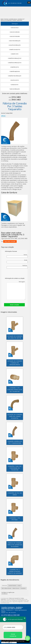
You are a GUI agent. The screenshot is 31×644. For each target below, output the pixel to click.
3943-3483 (19, 3)
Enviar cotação (14, 305)
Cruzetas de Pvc (15, 80)
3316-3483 (13, 3)
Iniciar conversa (13, 635)
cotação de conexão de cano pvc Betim (15, 337)
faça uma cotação (10, 241)
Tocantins (23, 588)
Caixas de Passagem (15, 36)
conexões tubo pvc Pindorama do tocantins (15, 468)
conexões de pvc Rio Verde (15, 494)
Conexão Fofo (15, 54)
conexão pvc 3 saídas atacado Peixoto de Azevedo (15, 571)
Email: (17, 261)
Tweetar (3, 116)
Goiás (19, 585)
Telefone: (17, 267)
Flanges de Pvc (15, 85)
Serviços (15, 24)
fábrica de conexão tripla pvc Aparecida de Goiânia (15, 545)
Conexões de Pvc (15, 67)
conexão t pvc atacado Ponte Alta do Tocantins (15, 390)
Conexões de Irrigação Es (15, 63)
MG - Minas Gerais (7, 588)
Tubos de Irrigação (15, 89)
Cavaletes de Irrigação (15, 45)
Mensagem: (16, 290)
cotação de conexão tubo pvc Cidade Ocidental (15, 416)
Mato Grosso (16, 588)
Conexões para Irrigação (15, 76)
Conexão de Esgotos (15, 50)
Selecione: (5, 585)
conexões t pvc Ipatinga (15, 519)
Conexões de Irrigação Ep (15, 58)
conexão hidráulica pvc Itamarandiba (15, 442)
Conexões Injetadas (15, 71)
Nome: (17, 256)
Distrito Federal (12, 585)
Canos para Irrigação (15, 41)
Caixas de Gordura (15, 32)
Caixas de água (15, 28)
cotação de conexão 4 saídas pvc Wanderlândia (15, 363)
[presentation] (15, 273)
